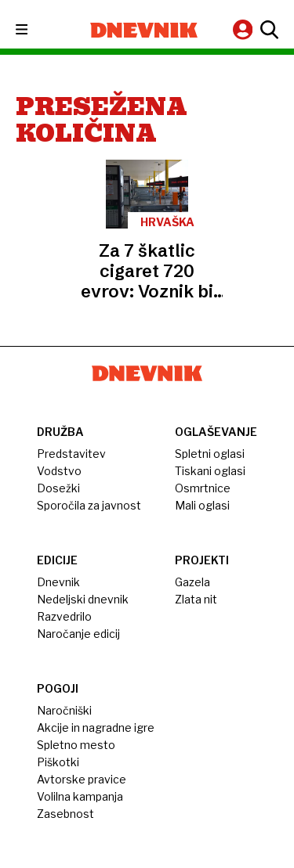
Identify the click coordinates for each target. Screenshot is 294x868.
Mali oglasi (202, 505)
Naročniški (64, 710)
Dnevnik (58, 582)
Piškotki (58, 762)
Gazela (192, 582)
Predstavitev (71, 454)
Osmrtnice (203, 488)
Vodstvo (59, 471)
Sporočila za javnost (89, 505)
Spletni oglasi (210, 454)
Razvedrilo (64, 616)
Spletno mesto (76, 745)
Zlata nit (196, 599)
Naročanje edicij (78, 634)
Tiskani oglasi (210, 471)
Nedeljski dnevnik (83, 599)
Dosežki (58, 488)
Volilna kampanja (80, 796)
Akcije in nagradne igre (96, 728)
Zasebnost (65, 814)
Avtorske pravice (82, 779)
